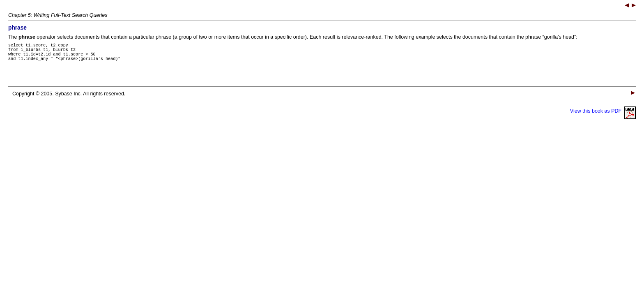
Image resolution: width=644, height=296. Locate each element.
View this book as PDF (603, 116)
